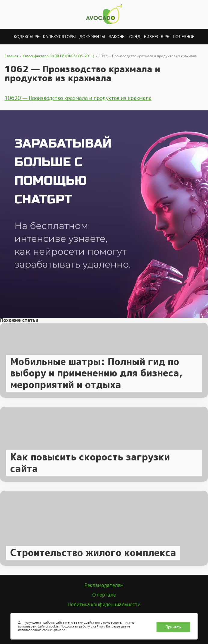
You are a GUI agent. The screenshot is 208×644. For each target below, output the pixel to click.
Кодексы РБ (27, 37)
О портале (104, 595)
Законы (117, 37)
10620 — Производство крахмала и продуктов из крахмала (78, 98)
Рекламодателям (104, 585)
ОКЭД (135, 37)
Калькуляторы (59, 37)
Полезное (184, 37)
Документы (92, 37)
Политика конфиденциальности (104, 605)
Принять (173, 627)
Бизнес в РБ (157, 37)
